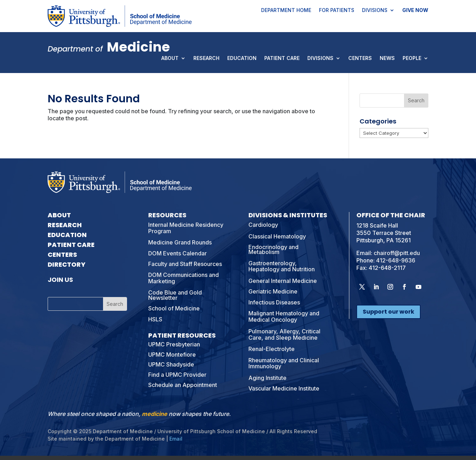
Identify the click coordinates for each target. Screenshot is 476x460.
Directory (67, 264)
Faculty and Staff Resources (185, 264)
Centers (360, 59)
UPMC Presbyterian (174, 344)
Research (206, 59)
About (170, 59)
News (387, 59)
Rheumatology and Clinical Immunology (284, 363)
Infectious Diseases (274, 302)
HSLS (155, 319)
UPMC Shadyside (171, 364)
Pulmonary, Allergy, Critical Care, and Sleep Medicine (284, 334)
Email (176, 439)
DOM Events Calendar (177, 253)
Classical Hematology (277, 236)
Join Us (60, 280)
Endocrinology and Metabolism (273, 249)
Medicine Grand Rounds (180, 242)
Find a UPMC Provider (177, 375)
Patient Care (282, 59)
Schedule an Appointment (183, 385)
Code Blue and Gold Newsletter (175, 295)
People (412, 59)
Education (242, 59)
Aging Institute (267, 378)
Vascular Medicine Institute (284, 388)
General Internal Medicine (283, 281)
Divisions (375, 11)
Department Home (286, 11)
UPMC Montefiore (172, 355)
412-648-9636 (396, 260)
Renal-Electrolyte (272, 349)
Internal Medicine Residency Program (186, 228)
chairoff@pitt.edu (397, 253)
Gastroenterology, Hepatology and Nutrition (282, 266)
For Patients (337, 11)
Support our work (388, 312)
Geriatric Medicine (273, 291)
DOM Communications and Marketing (183, 278)
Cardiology (263, 225)
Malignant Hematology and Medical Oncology (284, 316)
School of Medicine (174, 308)
